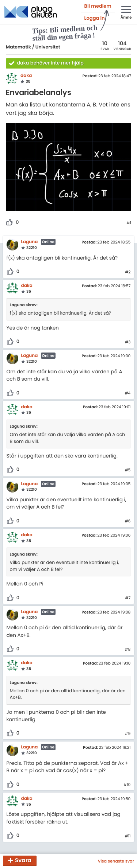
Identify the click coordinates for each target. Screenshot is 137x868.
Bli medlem (98, 6)
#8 (128, 650)
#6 (128, 521)
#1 (129, 223)
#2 (128, 272)
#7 (128, 598)
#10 (127, 785)
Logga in (95, 18)
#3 (128, 342)
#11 (128, 836)
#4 (128, 393)
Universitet (48, 47)
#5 (128, 470)
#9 (128, 734)
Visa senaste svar (116, 861)
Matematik (18, 47)
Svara (23, 861)
